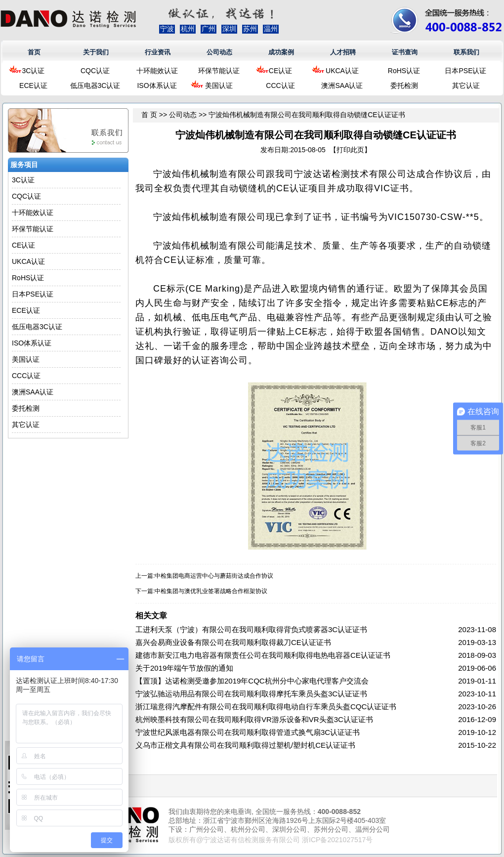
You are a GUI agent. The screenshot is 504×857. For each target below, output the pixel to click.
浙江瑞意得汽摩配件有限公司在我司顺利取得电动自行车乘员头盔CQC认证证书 (266, 707)
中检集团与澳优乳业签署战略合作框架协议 (211, 591)
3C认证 (34, 71)
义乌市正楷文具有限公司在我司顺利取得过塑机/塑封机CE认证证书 (245, 745)
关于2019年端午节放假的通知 (184, 668)
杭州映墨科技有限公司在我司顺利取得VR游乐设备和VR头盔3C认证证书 (254, 719)
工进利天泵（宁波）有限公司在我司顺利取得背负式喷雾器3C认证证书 (251, 629)
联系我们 (466, 52)
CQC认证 (95, 71)
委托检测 (404, 86)
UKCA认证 (342, 71)
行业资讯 (158, 52)
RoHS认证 (404, 71)
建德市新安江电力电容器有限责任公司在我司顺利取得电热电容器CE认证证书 (263, 655)
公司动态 (219, 52)
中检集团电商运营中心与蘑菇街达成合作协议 (214, 576)
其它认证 (466, 86)
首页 (34, 52)
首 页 (149, 115)
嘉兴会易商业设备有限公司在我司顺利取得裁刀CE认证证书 (233, 642)
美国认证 (219, 86)
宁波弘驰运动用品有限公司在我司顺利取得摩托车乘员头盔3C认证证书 (251, 694)
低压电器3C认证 (95, 86)
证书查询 (405, 52)
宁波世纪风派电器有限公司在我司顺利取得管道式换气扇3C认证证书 (248, 732)
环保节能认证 (219, 71)
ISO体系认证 (157, 86)
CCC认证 (280, 86)
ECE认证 (33, 86)
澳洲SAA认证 (342, 86)
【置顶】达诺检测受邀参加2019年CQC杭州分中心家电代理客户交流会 (252, 681)
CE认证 (280, 71)
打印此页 (350, 150)
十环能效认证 (157, 71)
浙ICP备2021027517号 (337, 840)
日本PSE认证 (465, 71)
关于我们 (96, 52)
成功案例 (281, 52)
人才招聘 (343, 52)
